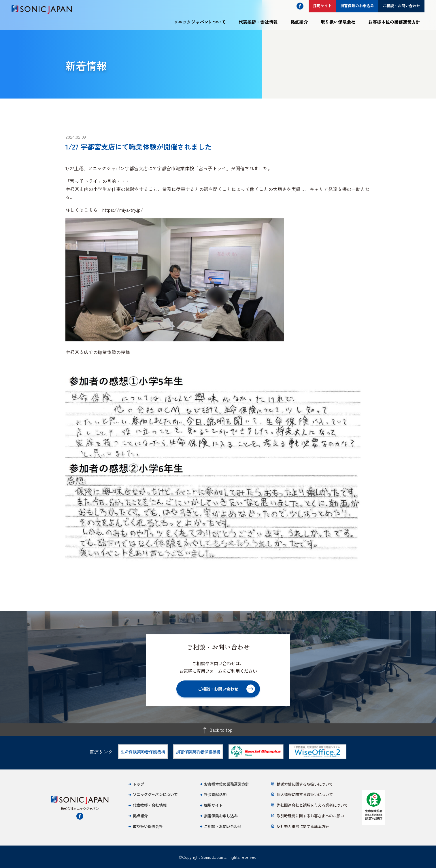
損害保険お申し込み (221, 816)
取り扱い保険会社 (338, 22)
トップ (138, 784)
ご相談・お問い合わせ (223, 826)
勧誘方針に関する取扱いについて (305, 784)
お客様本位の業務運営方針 (394, 22)
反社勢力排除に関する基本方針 (303, 826)
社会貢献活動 (215, 794)
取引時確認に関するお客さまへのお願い (310, 816)
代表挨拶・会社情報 (258, 22)
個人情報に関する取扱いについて (305, 794)
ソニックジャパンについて (200, 22)
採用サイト (213, 805)
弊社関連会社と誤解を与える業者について (312, 805)
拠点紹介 (299, 22)
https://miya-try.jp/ (123, 210)
